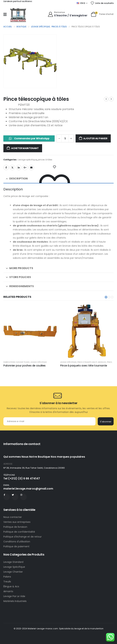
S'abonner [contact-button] (106, 422)
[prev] (106, 99)
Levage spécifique (27, 160)
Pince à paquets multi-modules (92, 362)
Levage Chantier (13, 572)
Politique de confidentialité (19, 532)
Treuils (7, 582)
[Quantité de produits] (65, 138)
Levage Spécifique (14, 567)
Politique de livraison (15, 527)
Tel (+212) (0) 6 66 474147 (22, 478)
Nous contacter (13, 517)
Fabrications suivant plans (16, 362)
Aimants (8, 591)
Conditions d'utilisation (17, 542)
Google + (25, 167)
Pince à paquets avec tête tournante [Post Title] (84, 366)
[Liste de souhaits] (102, 3)
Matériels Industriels (15, 601)
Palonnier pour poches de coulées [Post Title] (25, 366)
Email (31, 167)
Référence (10, 105)
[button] (106, 297)
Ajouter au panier (95, 138)
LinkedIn (19, 167)
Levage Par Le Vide (14, 596)
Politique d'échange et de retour (23, 537)
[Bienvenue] (68, 14)
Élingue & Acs (11, 586)
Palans (7, 577)
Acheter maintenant (25, 148)
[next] (111, 99)
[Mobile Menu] (5, 14)
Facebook (6, 167)
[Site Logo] (18, 15)
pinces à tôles (45, 160)
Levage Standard (13, 562)
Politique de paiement (16, 546)
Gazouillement (12, 167)
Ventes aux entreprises (17, 522)
